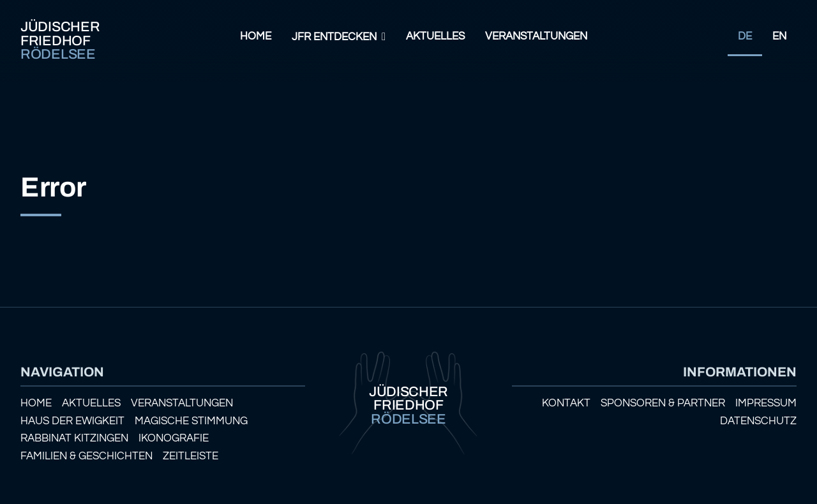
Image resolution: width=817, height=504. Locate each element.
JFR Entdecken (334, 37)
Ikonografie (174, 438)
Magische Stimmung (191, 421)
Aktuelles (435, 36)
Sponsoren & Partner (663, 403)
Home (256, 36)
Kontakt (566, 403)
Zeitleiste (191, 456)
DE (745, 36)
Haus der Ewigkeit (72, 421)
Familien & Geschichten (86, 456)
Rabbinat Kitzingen (74, 438)
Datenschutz (758, 421)
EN (779, 36)
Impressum (766, 403)
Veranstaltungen (536, 36)
